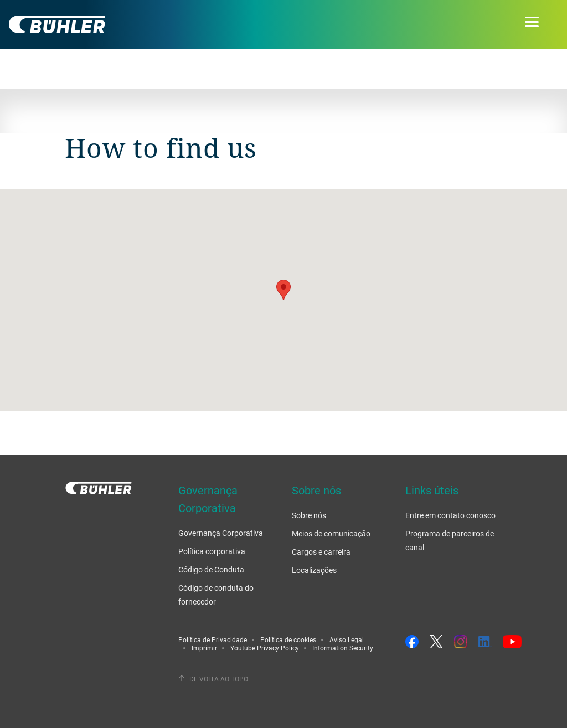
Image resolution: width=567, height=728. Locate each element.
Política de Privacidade (213, 639)
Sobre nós (309, 515)
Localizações (314, 570)
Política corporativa (212, 551)
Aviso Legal (347, 639)
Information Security (343, 648)
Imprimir (204, 648)
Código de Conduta (211, 569)
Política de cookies (288, 639)
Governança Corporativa (221, 533)
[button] (283, 290)
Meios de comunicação (331, 533)
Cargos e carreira (321, 552)
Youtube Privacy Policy (265, 648)
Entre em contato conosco (450, 515)
